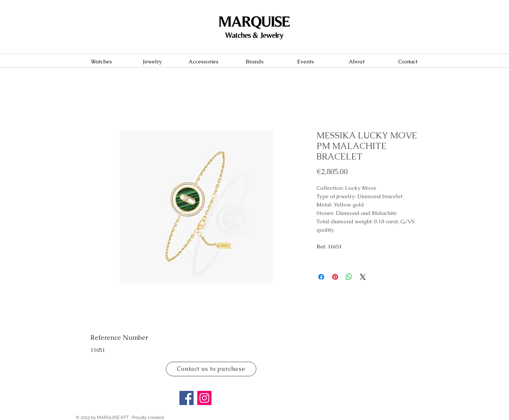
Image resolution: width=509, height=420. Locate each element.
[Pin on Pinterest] (335, 277)
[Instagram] (204, 398)
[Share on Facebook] (321, 277)
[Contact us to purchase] (211, 369)
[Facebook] (186, 398)
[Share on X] (363, 277)
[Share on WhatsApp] (349, 277)
